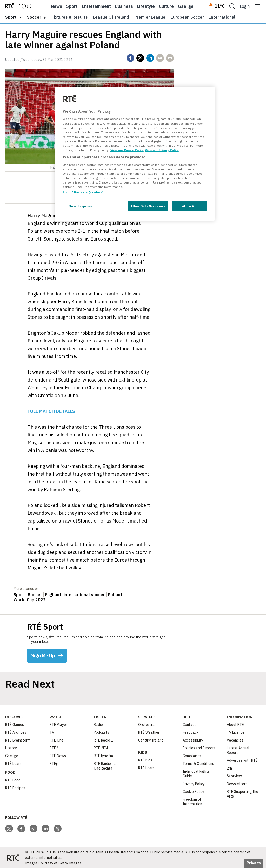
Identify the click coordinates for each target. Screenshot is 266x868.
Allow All (189, 206)
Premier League (150, 17)
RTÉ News (58, 756)
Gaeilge (186, 6)
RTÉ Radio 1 (103, 740)
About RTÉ (235, 725)
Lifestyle (146, 6)
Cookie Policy (193, 792)
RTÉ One (56, 740)
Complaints (192, 756)
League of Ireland (111, 17)
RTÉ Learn (13, 764)
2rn (229, 768)
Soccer (34, 17)
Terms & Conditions (198, 764)
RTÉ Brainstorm (18, 740)
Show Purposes (80, 206)
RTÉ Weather (149, 732)
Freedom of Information (192, 802)
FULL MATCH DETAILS (51, 411)
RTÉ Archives (16, 732)
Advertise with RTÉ (242, 760)
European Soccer (187, 17)
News (56, 6)
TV (52, 732)
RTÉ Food (13, 780)
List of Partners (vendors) (83, 192)
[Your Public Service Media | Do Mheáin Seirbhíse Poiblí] (13, 858)
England (53, 595)
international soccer (84, 595)
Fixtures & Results (70, 17)
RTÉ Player (58, 725)
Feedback (191, 732)
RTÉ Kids (145, 760)
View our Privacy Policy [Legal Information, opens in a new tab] (162, 150)
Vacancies (235, 740)
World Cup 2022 (30, 600)
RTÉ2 (54, 748)
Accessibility (193, 740)
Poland (115, 595)
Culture (166, 6)
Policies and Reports (199, 748)
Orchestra (146, 725)
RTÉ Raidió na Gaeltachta (105, 766)
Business (124, 6)
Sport (72, 6)
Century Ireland (151, 740)
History (11, 748)
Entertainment (96, 6)
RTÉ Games (15, 725)
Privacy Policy (194, 784)
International (222, 17)
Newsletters (237, 784)
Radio (98, 725)
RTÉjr (54, 764)
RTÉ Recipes (15, 788)
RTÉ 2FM (101, 748)
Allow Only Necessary (148, 206)
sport (11, 17)
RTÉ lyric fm (103, 756)
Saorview (234, 776)
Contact (189, 725)
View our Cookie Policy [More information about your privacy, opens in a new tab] (127, 150)
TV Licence (236, 732)
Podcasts (101, 732)
